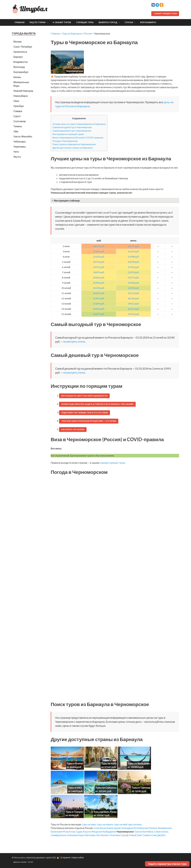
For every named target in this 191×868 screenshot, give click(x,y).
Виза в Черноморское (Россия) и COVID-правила (78, 138)
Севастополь (161, 832)
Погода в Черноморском (65, 141)
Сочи (96, 828)
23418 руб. (133, 288)
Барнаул (18, 57)
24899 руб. (99, 272)
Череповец (19, 147)
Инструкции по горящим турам (68, 134)
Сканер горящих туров (165, 14)
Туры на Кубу (109, 763)
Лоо (98, 835)
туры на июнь (135, 824)
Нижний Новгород (23, 91)
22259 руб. (133, 272)
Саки (154, 835)
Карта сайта (78, 857)
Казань (17, 77)
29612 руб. (133, 304)
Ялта (136, 828)
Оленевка (72, 835)
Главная (19, 22)
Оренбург (19, 106)
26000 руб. (99, 309)
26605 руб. (99, 293)
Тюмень (18, 126)
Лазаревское (165, 828)
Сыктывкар (20, 121)
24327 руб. (99, 314)
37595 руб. (133, 314)
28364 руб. (99, 277)
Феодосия (97, 832)
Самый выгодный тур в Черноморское (72, 127)
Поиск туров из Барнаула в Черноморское (74, 144)
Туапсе (138, 832)
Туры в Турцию (74, 812)
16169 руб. (133, 251)
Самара (18, 111)
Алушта (87, 832)
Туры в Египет (75, 763)
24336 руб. (133, 283)
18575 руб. (133, 246)
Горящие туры (85, 22)
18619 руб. (99, 246)
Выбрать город (108, 22)
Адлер (117, 828)
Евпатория (57, 832)
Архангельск (20, 52)
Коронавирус (148, 22)
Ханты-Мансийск (23, 136)
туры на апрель (105, 824)
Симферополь (59, 835)
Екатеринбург (21, 72)
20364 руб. (99, 251)
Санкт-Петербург (23, 47)
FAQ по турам (37, 22)
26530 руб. (99, 288)
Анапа (110, 828)
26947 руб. (99, 298)
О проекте (66, 857)
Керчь (82, 835)
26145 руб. (133, 309)
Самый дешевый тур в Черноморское (72, 131)
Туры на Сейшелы (106, 788)
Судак (79, 832)
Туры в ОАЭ (75, 788)
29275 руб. (133, 277)
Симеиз (147, 835)
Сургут (17, 116)
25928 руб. (99, 283)
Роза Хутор (69, 832)
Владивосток (21, 62)
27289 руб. (99, 304)
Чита (16, 152)
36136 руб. (133, 298)
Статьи (129, 22)
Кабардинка (110, 832)
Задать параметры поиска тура (167, 864)
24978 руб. (133, 262)
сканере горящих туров (112, 463)
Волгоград (19, 67)
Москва (18, 42)
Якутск (17, 157)
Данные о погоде (20, 862)
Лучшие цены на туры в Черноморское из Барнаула (79, 124)
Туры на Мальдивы (139, 763)
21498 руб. (133, 257)
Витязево (91, 835)
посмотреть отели (74, 342)
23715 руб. (99, 267)
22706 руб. (133, 267)
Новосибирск (21, 96)
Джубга (161, 835)
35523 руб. (133, 293)
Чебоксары (20, 141)
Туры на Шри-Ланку (105, 812)
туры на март (89, 824)
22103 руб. (99, 257)
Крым (103, 828)
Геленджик (127, 828)
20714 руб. (99, 262)
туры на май (120, 824)
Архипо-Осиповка (111, 835)
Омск (16, 101)
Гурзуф (125, 835)
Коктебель (148, 832)
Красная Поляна (148, 828)
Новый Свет (136, 835)
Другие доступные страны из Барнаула (73, 148)
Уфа (16, 131)
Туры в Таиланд (141, 788)
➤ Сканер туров (62, 22)
